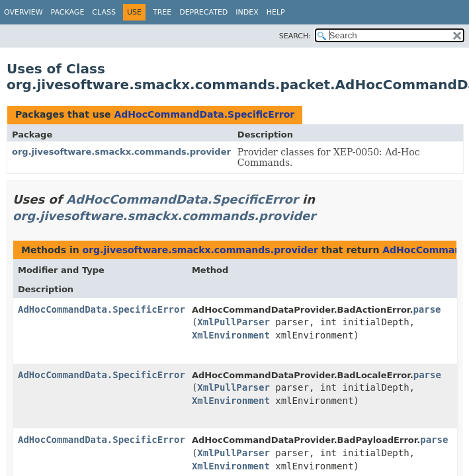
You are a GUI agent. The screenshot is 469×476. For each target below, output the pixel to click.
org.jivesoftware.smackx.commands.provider (121, 152)
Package (68, 12)
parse (427, 309)
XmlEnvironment (231, 335)
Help (276, 12)
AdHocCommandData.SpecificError (204, 114)
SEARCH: (295, 36)
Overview (23, 12)
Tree (162, 12)
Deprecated (203, 12)
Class (104, 12)
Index (247, 12)
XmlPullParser (234, 322)
